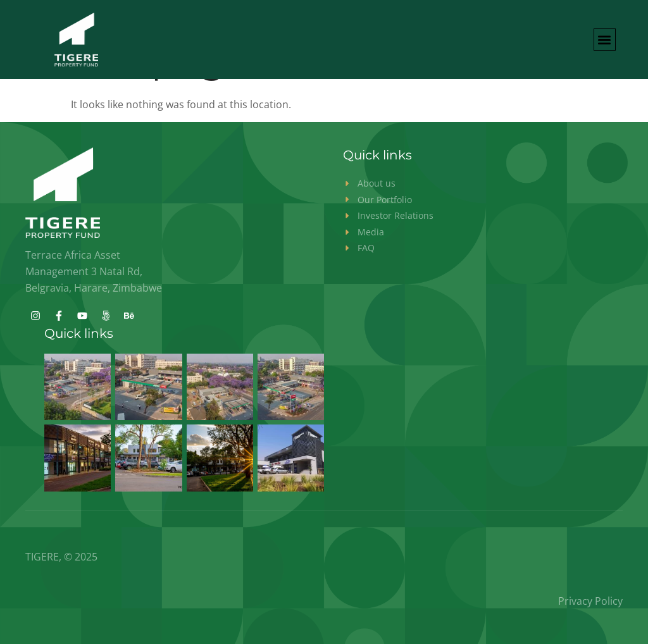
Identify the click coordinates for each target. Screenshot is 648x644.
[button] (605, 40)
